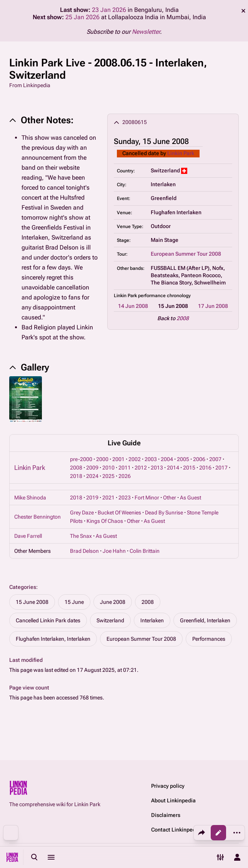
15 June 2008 (32, 602)
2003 (151, 459)
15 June (74, 602)
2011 (125, 468)
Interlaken (152, 620)
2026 (125, 476)
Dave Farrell (28, 536)
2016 (205, 468)
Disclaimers (166, 815)
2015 (189, 468)
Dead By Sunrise (164, 513)
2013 (157, 468)
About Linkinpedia (173, 800)
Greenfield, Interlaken (205, 620)
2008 (183, 318)
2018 (76, 476)
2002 (135, 459)
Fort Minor (147, 498)
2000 (102, 459)
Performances (209, 639)
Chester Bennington (37, 517)
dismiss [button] (243, 11)
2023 (125, 498)
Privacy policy (168, 786)
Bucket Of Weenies (119, 513)
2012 (141, 468)
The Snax (81, 536)
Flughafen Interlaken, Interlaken (53, 639)
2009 (92, 468)
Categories (23, 587)
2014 (173, 468)
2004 (167, 459)
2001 (118, 459)
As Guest (191, 498)
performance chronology (164, 296)
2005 (183, 459)
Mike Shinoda (30, 498)
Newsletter (146, 32)
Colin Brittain (145, 551)
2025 (108, 476)
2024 (92, 476)
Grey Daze (82, 513)
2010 (108, 468)
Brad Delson (84, 551)
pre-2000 (81, 459)
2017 (221, 468)
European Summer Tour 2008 (186, 254)
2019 (92, 498)
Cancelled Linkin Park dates (48, 620)
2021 (108, 498)
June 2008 (113, 602)
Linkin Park (181, 153)
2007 (215, 459)
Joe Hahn (114, 551)
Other (170, 498)
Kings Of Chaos (105, 521)
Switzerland (110, 620)
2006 (199, 459)
